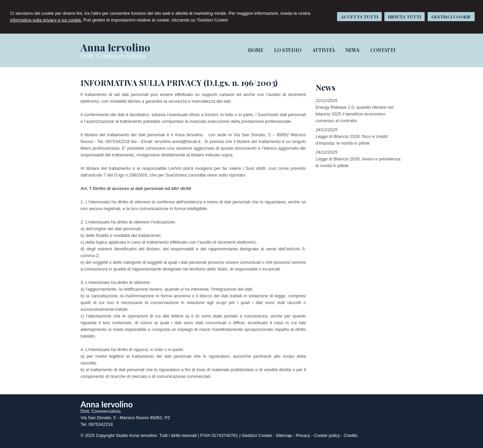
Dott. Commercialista (113, 56)
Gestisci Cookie (257, 435)
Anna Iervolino (115, 47)
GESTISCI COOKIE (451, 17)
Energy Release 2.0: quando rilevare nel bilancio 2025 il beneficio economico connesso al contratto (355, 114)
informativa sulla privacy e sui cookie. (46, 20)
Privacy (303, 435)
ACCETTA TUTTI (359, 17)
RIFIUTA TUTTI (405, 17)
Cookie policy (327, 435)
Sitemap (284, 435)
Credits (351, 435)
